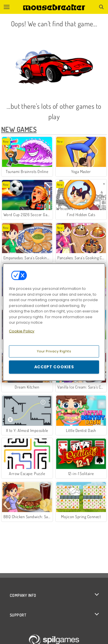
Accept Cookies (54, 367)
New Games (19, 129)
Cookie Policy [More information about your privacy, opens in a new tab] (22, 331)
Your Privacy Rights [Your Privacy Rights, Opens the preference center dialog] (54, 351)
